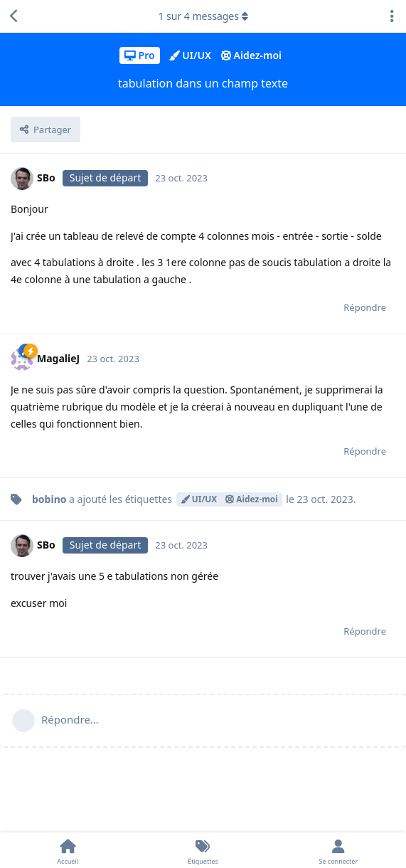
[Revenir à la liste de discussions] (14, 16)
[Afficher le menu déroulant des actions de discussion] (392, 16)
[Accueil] (68, 850)
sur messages (203, 16)
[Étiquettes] (203, 850)
